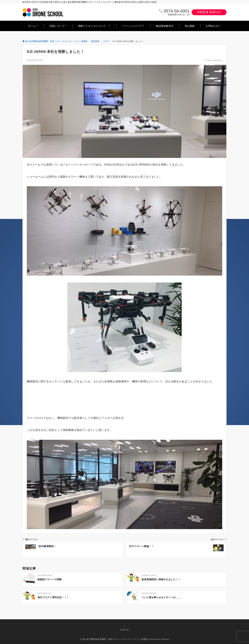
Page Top (124, 628)
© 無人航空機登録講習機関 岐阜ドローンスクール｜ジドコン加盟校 (114, 639)
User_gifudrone (215, 60)
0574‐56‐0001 (176, 11)
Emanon (165, 639)
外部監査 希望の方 (209, 12)
